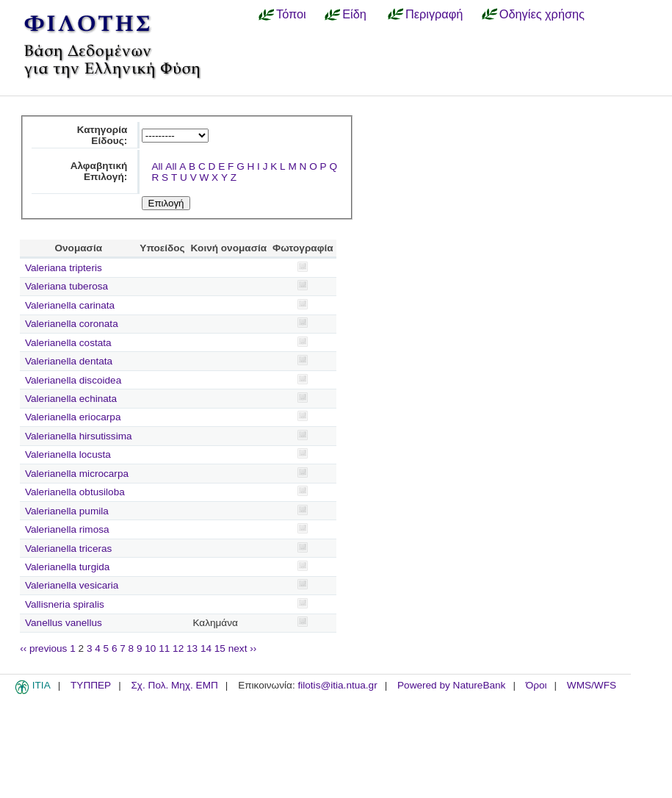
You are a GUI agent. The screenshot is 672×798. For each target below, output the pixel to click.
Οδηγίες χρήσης (542, 14)
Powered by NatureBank (451, 685)
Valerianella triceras (68, 549)
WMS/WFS (592, 685)
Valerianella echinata (71, 399)
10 (150, 648)
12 (178, 648)
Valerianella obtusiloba (75, 492)
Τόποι (291, 14)
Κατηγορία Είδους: (102, 135)
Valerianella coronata (72, 324)
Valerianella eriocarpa (73, 417)
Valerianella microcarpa (77, 474)
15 (220, 648)
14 (206, 648)
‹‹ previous (43, 648)
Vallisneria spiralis (65, 604)
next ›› (243, 648)
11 (164, 648)
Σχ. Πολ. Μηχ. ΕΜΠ (174, 685)
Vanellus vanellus (64, 623)
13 (192, 648)
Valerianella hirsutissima (79, 436)
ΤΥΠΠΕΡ (91, 685)
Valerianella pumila (67, 511)
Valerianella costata (68, 343)
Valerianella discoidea (73, 380)
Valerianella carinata (70, 305)
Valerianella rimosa (67, 529)
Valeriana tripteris (64, 268)
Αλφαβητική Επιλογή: (99, 171)
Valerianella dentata (69, 361)
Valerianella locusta (68, 454)
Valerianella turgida (67, 567)
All (157, 166)
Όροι (536, 685)
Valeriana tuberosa (66, 286)
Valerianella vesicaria (72, 585)
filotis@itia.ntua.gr (337, 685)
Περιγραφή (434, 14)
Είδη (354, 14)
